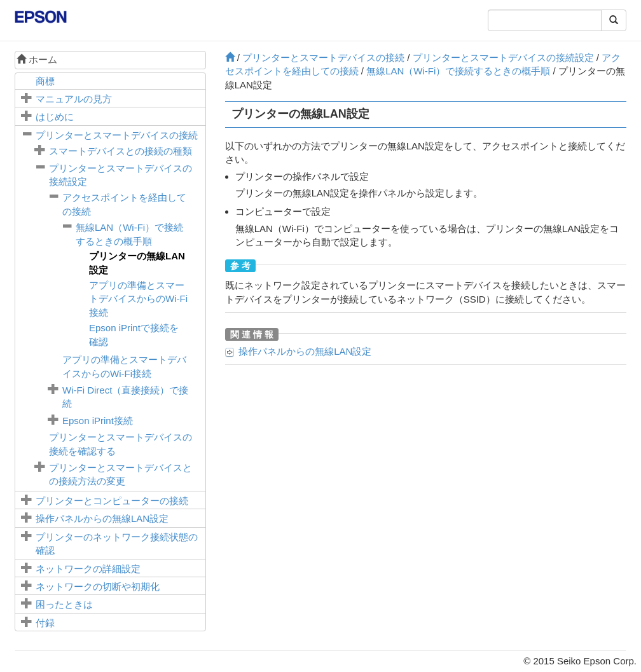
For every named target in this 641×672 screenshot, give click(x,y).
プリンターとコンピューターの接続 (112, 501)
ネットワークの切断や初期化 (98, 586)
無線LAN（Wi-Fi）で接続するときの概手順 (458, 71)
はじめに (55, 117)
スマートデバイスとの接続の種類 (121, 151)
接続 (98, 421)
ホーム (37, 59)
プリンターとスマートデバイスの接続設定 (503, 58)
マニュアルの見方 (74, 99)
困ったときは (64, 604)
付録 (45, 623)
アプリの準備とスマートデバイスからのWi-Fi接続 (138, 299)
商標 (45, 81)
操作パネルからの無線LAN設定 (102, 518)
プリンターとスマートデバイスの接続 (117, 135)
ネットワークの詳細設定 (88, 569)
